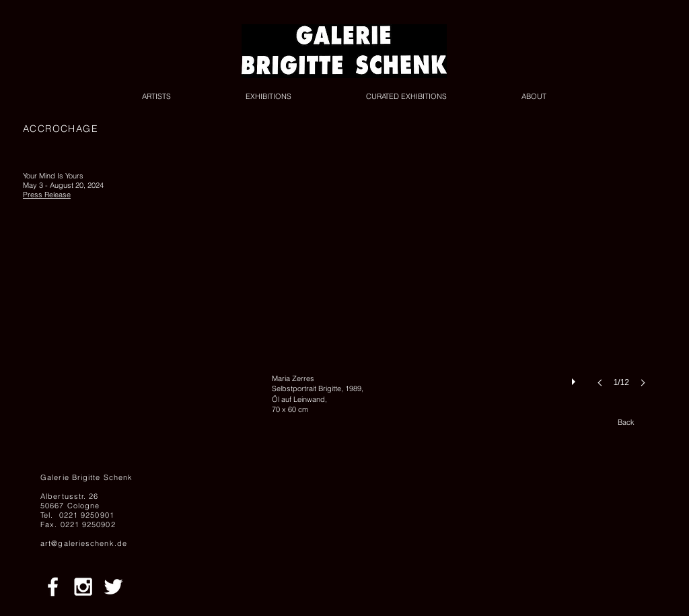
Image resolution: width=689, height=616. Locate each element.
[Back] (626, 422)
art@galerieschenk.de (84, 543)
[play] (575, 378)
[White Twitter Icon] (113, 587)
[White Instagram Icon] (83, 587)
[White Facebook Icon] (53, 587)
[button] (463, 293)
